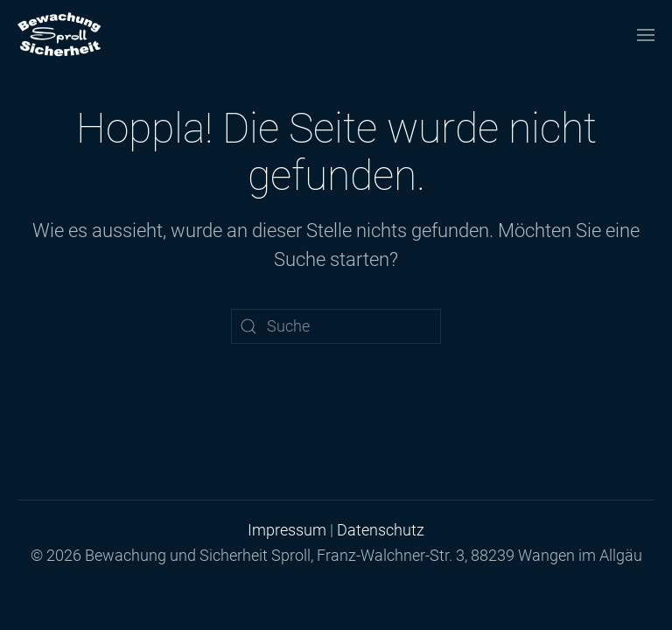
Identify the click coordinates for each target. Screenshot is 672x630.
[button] (646, 35)
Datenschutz (381, 530)
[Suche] (336, 326)
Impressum (287, 530)
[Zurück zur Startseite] (59, 35)
